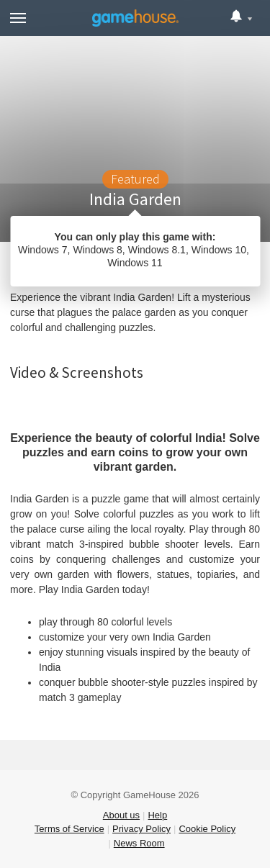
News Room (139, 843)
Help (157, 815)
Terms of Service (69, 829)
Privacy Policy (141, 829)
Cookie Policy (207, 829)
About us (121, 815)
